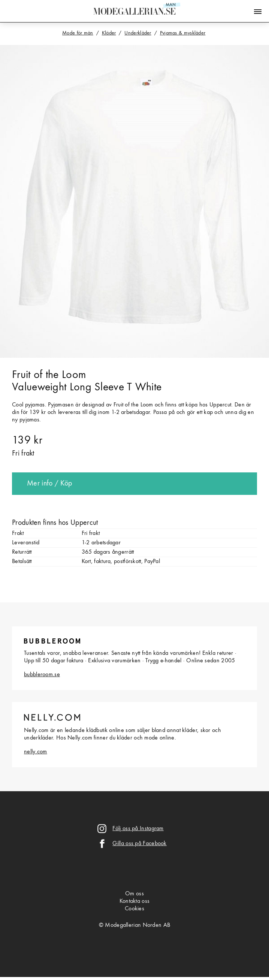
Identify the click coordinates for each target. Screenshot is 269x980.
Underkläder (138, 33)
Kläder (109, 33)
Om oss (134, 894)
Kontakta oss (135, 901)
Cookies (134, 909)
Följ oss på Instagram (138, 829)
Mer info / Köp (49, 484)
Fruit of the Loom (49, 375)
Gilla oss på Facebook (139, 844)
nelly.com (36, 752)
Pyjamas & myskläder (183, 33)
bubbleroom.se (42, 675)
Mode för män (78, 33)
